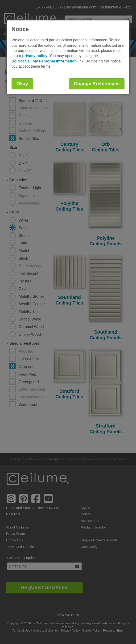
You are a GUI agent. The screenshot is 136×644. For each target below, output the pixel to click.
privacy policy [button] (35, 56)
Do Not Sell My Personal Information (44, 61)
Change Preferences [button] (97, 84)
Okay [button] (22, 84)
